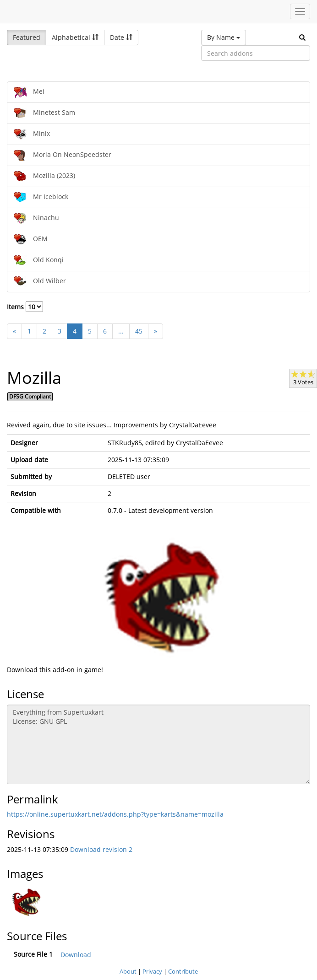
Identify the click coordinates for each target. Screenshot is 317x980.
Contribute (183, 971)
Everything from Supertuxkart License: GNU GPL (158, 744)
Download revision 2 (101, 849)
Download (76, 955)
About (128, 971)
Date (121, 37)
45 (139, 331)
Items (25, 307)
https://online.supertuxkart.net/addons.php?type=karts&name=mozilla (115, 814)
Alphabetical (75, 37)
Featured (27, 37)
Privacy (152, 971)
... (121, 331)
